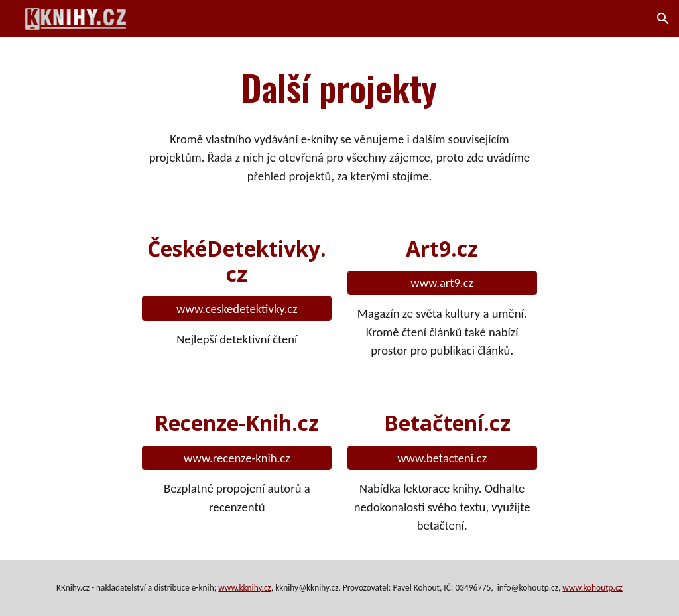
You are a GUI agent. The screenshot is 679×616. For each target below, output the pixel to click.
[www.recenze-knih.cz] (237, 458)
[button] (663, 19)
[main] (339, 87)
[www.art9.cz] (442, 282)
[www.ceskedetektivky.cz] (237, 308)
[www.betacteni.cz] (442, 458)
